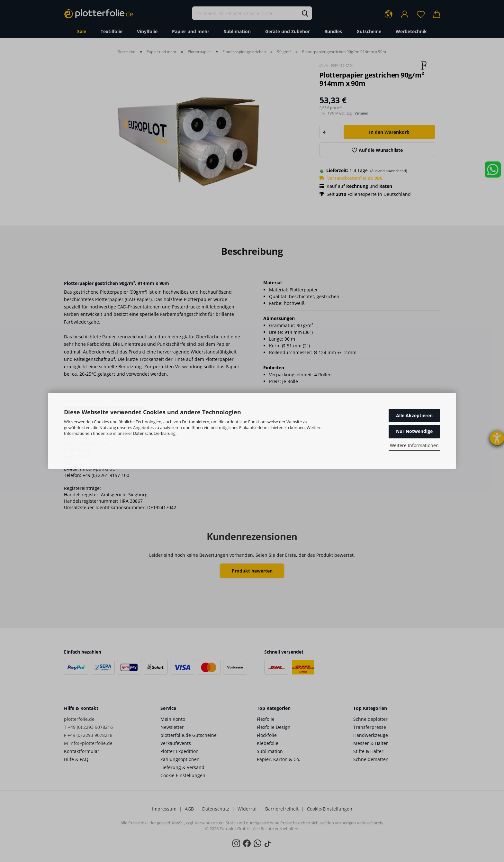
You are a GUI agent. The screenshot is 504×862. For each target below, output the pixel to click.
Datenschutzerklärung (154, 433)
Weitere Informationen (414, 445)
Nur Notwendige (414, 431)
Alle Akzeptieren (414, 415)
